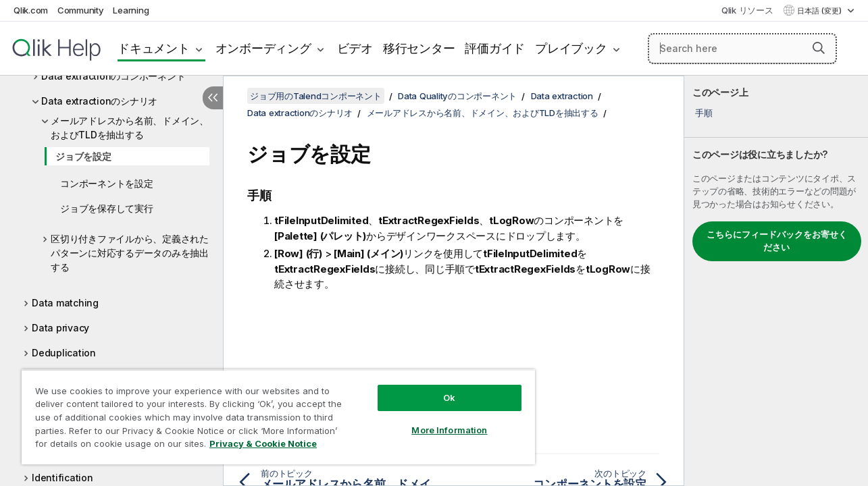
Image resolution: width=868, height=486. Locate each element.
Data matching (65, 303)
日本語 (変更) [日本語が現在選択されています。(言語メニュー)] (820, 11)
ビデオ (355, 48)
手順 (704, 113)
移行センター (419, 48)
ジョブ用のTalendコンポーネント (316, 96)
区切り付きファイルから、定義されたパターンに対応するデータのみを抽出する (130, 253)
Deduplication (64, 353)
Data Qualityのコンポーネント (457, 96)
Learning (131, 10)
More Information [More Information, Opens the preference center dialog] (441, 420)
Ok (441, 387)
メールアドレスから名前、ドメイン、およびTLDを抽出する (130, 128)
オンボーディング (263, 48)
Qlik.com (31, 10)
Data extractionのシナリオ (99, 101)
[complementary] (776, 281)
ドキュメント (154, 48)
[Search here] (742, 49)
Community (81, 10)
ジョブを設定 (83, 156)
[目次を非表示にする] (213, 98)
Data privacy (60, 328)
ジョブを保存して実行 (107, 208)
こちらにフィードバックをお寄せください (777, 241)
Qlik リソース (747, 10)
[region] (273, 412)
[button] (819, 48)
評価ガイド (495, 48)
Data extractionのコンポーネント (113, 76)
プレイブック (571, 48)
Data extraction (562, 96)
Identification (62, 478)
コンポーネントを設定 (107, 183)
